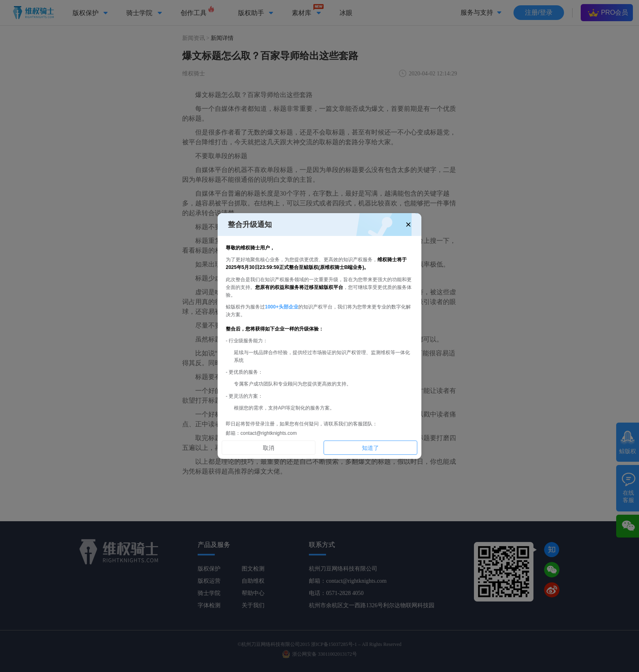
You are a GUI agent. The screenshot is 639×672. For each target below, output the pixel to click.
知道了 (370, 448)
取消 (269, 448)
